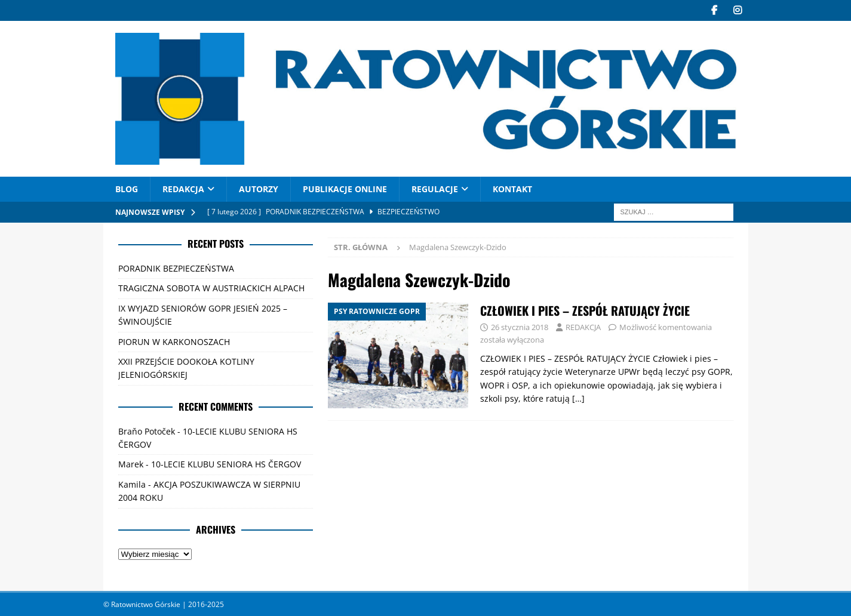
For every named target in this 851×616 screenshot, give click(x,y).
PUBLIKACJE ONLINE (345, 189)
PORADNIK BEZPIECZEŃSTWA (176, 268)
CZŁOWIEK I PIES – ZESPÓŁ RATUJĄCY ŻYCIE (585, 310)
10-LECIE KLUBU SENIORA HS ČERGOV (226, 464)
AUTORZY (259, 189)
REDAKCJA (183, 189)
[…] (578, 398)
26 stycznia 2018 (520, 327)
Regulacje (435, 189)
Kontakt (512, 189)
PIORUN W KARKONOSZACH (174, 341)
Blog (127, 189)
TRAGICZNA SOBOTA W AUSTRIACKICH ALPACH (211, 288)
